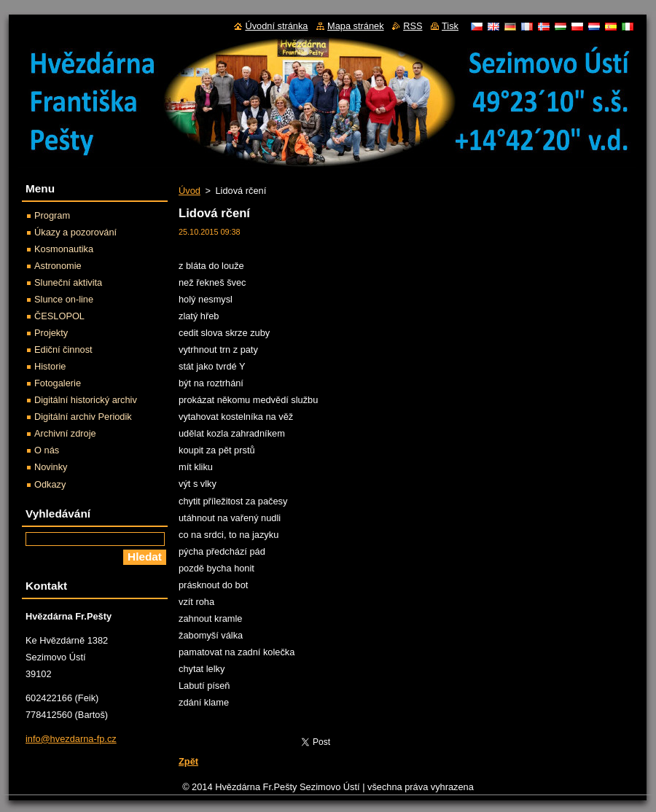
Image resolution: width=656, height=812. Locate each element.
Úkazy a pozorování (75, 232)
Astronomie (58, 266)
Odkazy (50, 484)
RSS (413, 26)
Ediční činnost (63, 350)
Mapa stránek (356, 26)
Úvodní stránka (276, 26)
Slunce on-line (64, 299)
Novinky (51, 467)
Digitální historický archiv (86, 400)
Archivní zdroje (65, 433)
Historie (50, 366)
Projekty (51, 333)
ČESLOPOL (59, 316)
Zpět (188, 761)
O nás (47, 450)
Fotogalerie (58, 383)
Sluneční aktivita (68, 282)
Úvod (190, 191)
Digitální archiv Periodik (83, 417)
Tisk (450, 26)
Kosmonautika (64, 249)
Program (52, 215)
